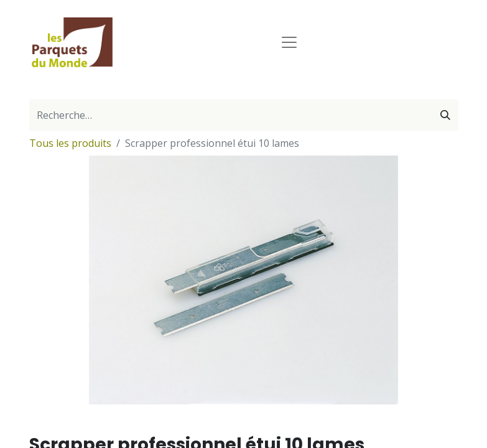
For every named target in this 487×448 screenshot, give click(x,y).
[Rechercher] (445, 115)
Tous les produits (70, 143)
